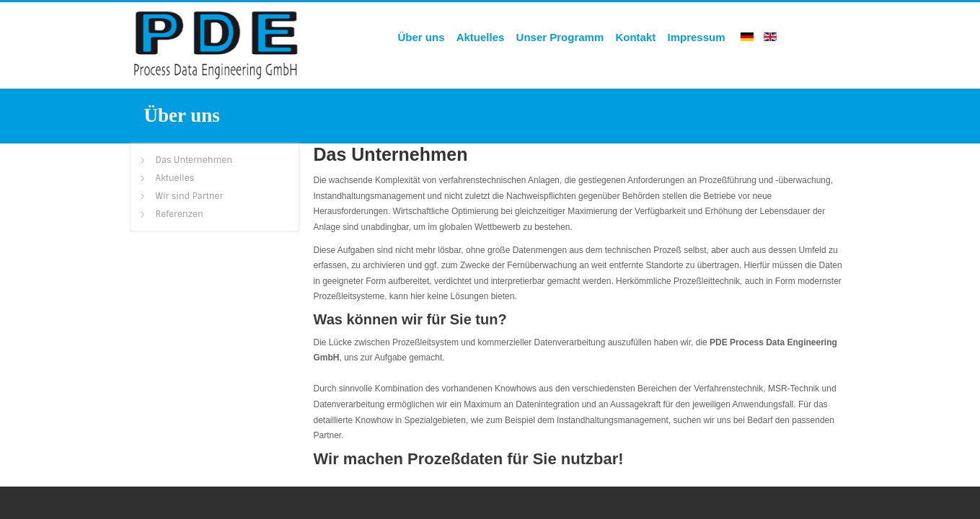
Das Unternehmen (391, 154)
